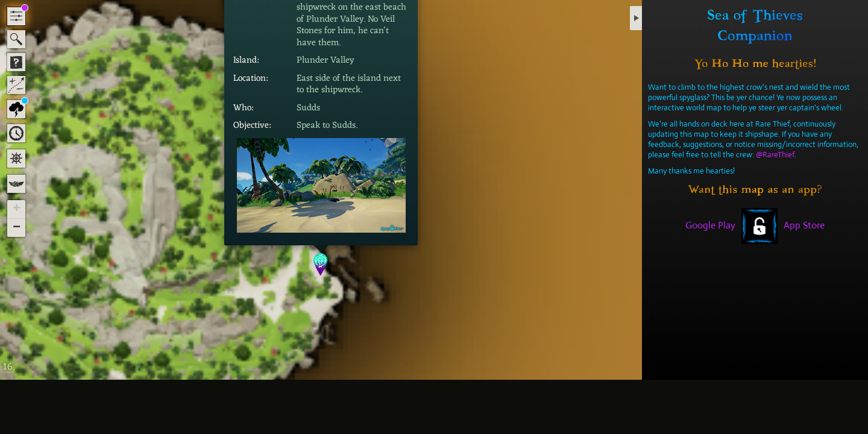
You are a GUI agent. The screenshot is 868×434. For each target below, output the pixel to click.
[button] (321, 264)
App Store (804, 225)
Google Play (710, 225)
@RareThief (775, 155)
